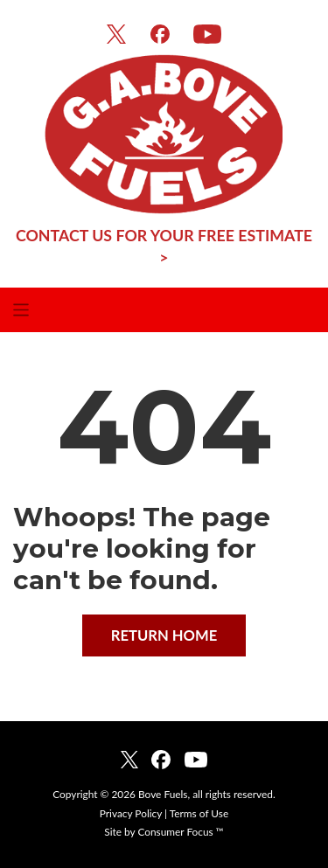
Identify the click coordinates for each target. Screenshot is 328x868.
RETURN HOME (164, 635)
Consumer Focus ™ (180, 832)
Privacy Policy (131, 813)
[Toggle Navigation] (164, 309)
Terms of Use (199, 813)
